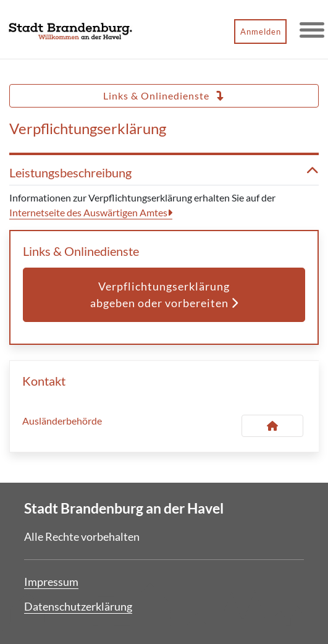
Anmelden (261, 32)
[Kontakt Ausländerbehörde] (272, 426)
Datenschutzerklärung (78, 606)
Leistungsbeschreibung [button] (164, 172)
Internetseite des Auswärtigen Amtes (88, 212)
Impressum (51, 582)
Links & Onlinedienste (164, 95)
